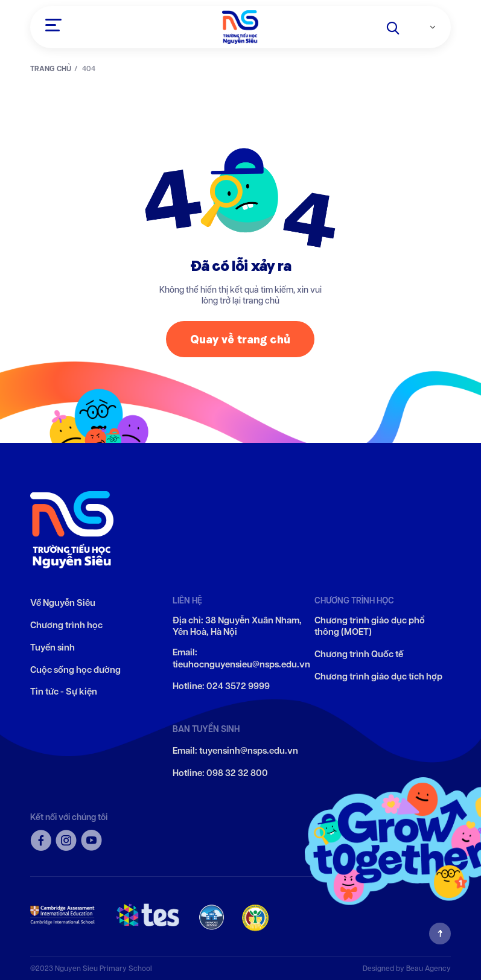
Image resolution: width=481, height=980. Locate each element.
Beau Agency (428, 968)
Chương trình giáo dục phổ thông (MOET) (370, 627)
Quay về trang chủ (240, 345)
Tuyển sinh (53, 648)
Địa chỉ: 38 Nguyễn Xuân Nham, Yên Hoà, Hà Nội (237, 627)
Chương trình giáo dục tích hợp (378, 677)
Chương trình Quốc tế (359, 654)
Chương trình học (66, 625)
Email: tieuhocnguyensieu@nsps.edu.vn (241, 659)
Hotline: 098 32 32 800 (220, 773)
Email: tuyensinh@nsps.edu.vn (235, 751)
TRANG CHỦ (51, 69)
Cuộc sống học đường (75, 670)
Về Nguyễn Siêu (63, 603)
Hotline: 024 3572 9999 (221, 686)
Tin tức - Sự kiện (64, 692)
